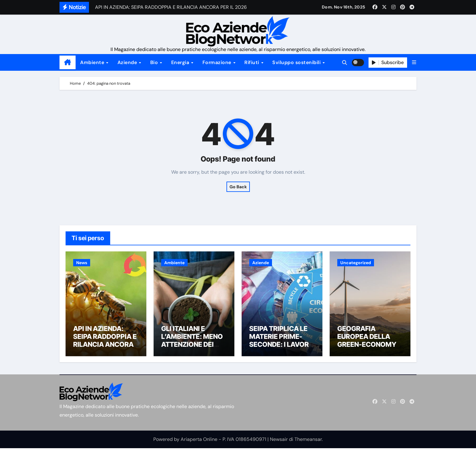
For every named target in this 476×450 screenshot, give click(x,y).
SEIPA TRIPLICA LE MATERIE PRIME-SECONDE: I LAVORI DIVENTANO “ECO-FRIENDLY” (280, 346)
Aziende (128, 62)
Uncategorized (356, 263)
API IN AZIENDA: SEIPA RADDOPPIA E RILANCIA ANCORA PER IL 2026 (105, 342)
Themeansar (308, 441)
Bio (155, 62)
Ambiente (93, 62)
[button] (414, 62)
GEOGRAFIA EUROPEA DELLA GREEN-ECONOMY (367, 338)
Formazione (218, 62)
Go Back (238, 187)
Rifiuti (252, 62)
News (82, 263)
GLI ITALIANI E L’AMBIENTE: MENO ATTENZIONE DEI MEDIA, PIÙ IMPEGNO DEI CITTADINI (192, 350)
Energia (181, 62)
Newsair (279, 441)
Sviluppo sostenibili (297, 62)
